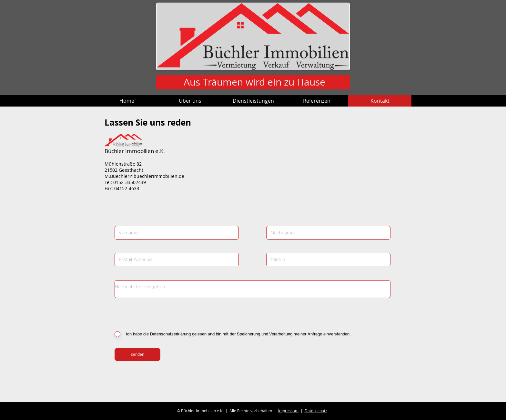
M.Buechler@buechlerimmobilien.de (144, 176)
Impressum (288, 411)
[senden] (137, 354)
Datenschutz (316, 411)
